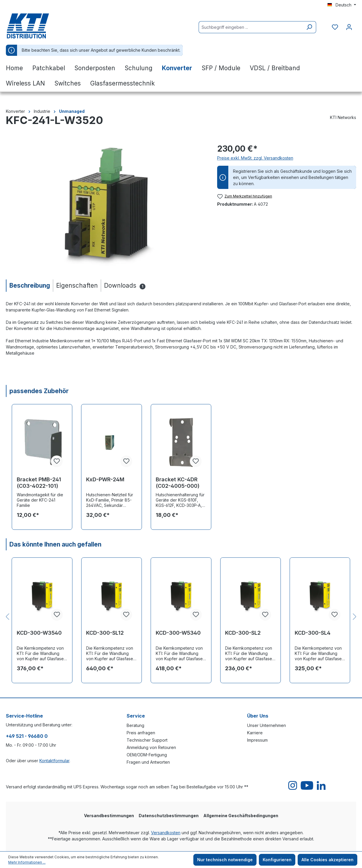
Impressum (257, 740)
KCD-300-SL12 (105, 633)
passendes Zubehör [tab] (39, 391)
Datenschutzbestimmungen (169, 816)
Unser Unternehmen (267, 725)
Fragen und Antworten (148, 762)
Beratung (135, 725)
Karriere (255, 733)
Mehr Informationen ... (27, 862)
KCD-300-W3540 (39, 633)
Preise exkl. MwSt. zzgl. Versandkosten (255, 158)
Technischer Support (147, 740)
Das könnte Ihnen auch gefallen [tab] (55, 544)
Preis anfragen (141, 733)
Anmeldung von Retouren (151, 747)
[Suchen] (309, 27)
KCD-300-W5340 (178, 633)
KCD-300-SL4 (313, 633)
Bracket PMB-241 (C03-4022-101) (39, 483)
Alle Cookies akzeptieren (327, 860)
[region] (106, 206)
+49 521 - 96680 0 (27, 736)
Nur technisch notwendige (225, 860)
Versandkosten (166, 833)
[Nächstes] (355, 617)
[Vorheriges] (7, 617)
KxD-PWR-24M (105, 479)
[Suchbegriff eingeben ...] (251, 27)
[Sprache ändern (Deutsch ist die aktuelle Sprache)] (342, 5)
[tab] (29, 285)
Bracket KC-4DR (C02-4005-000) (178, 483)
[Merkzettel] (335, 27)
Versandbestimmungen (109, 816)
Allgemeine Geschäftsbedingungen (241, 816)
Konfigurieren (277, 860)
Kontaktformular (54, 761)
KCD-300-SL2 (243, 633)
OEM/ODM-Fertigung (147, 755)
